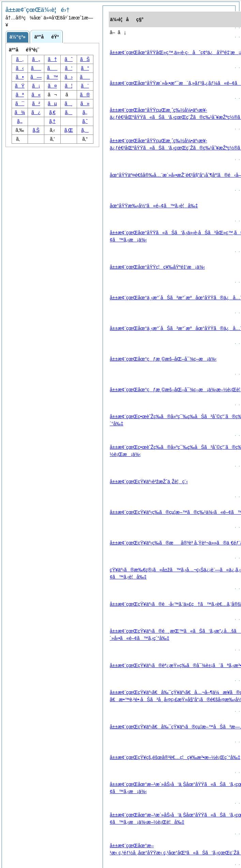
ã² (36, 104)
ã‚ (69, 112)
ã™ (52, 77)
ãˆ (69, 59)
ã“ (85, 68)
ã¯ (20, 104)
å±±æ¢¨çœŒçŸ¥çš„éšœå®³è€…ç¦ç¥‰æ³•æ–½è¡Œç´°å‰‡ (175, 757)
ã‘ (69, 68)
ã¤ (52, 86)
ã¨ (85, 86)
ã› (69, 77)
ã (36, 68)
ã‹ (20, 68)
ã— (36, 77)
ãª (20, 95)
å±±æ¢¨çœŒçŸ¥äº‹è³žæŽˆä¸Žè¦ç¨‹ (149, 482)
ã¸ (69, 104)
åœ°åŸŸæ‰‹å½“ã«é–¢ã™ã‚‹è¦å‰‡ (154, 206)
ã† (52, 59)
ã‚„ (20, 121)
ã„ (36, 59)
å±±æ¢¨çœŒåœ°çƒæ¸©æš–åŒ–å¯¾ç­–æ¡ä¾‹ (163, 359)
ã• (20, 77)
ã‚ (20, 59)
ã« (36, 95)
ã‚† (52, 121)
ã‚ (85, 130)
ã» (85, 104)
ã (85, 77)
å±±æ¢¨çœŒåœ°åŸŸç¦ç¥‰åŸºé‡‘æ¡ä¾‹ (157, 267)
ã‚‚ (85, 112)
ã (52, 68)
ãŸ (20, 86)
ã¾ (20, 112)
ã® (85, 95)
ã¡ (36, 86)
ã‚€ (52, 112)
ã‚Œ (69, 130)
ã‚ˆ (85, 121)
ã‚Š (36, 130)
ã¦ (69, 86)
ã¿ (36, 112)
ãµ (52, 104)
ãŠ (85, 59)
